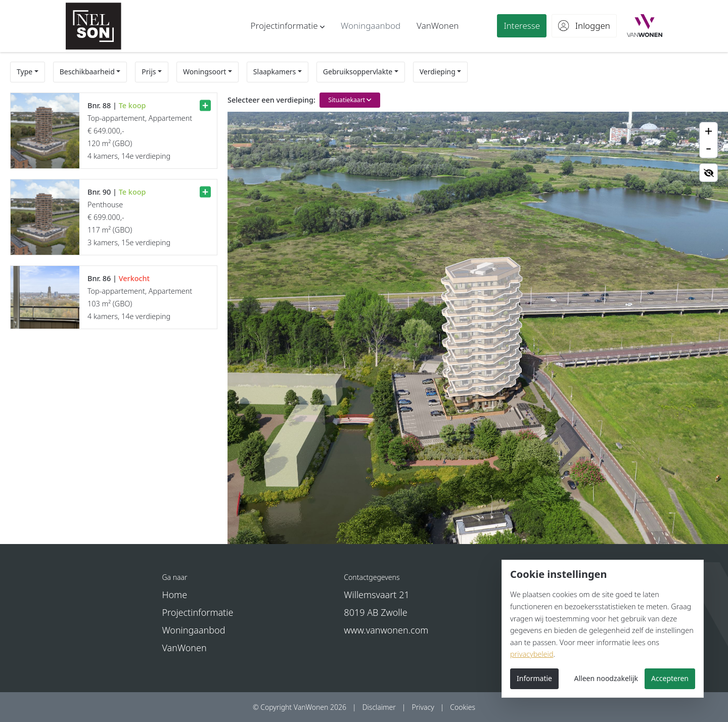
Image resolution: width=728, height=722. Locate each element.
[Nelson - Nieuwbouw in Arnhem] (94, 26)
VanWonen (184, 648)
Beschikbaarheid (87, 72)
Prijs (149, 72)
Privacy (423, 707)
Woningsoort (204, 72)
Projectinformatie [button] (197, 612)
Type (25, 72)
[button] (288, 26)
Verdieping (438, 72)
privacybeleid (532, 654)
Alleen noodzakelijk (606, 678)
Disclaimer (379, 707)
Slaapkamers (275, 72)
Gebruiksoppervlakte (358, 72)
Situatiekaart (350, 100)
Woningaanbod (193, 630)
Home (174, 595)
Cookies (463, 707)
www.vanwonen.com (386, 630)
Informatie (534, 678)
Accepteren (670, 678)
